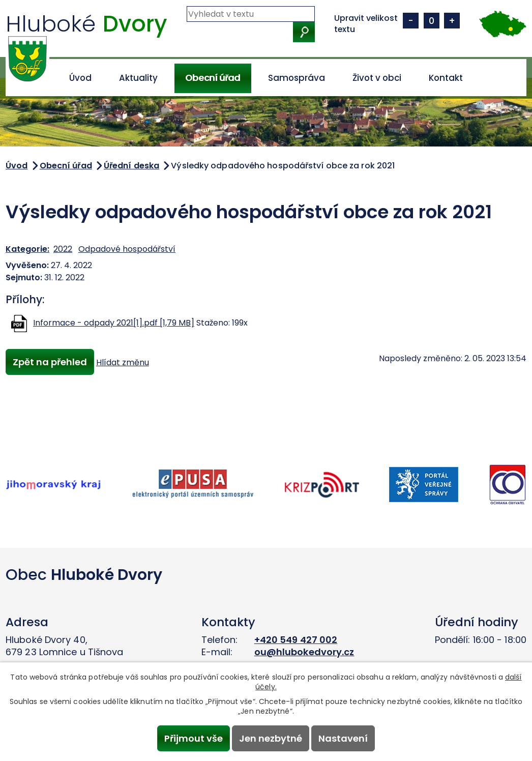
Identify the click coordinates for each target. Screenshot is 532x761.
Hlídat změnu (125, 363)
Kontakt (446, 78)
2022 (63, 249)
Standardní (432, 21)
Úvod (80, 78)
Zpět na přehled (51, 362)
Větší (452, 21)
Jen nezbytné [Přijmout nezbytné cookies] (271, 738)
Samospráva (297, 78)
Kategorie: (27, 249)
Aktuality (138, 78)
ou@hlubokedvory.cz (304, 652)
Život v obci (377, 78)
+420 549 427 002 (296, 640)
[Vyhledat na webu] (251, 14)
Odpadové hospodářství (127, 249)
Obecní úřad (213, 78)
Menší (411, 21)
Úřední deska (131, 166)
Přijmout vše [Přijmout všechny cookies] (191, 738)
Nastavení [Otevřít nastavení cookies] (346, 738)
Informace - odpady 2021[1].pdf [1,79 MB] (114, 323)
